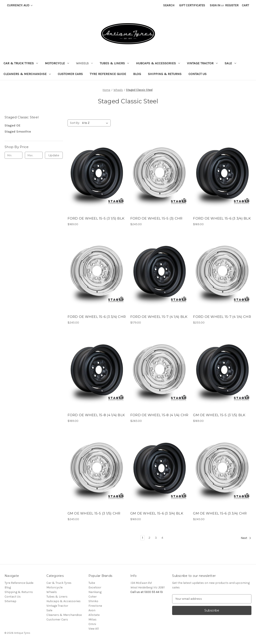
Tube (92, 583)
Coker (93, 597)
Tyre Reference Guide (108, 74)
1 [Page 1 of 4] (142, 538)
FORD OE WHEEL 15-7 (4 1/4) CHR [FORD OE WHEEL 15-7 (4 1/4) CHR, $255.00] (222, 317)
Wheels (84, 63)
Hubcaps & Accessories (158, 63)
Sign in (215, 5)
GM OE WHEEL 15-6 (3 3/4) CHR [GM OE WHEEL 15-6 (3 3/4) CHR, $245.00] (220, 513)
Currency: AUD (20, 5)
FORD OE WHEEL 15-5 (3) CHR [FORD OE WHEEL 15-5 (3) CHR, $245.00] (156, 218)
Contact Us (198, 74)
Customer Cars (70, 74)
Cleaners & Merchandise (27, 74)
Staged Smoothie (18, 131)
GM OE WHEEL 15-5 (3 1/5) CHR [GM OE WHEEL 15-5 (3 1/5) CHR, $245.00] (94, 513)
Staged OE (13, 125)
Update (54, 155)
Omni (92, 624)
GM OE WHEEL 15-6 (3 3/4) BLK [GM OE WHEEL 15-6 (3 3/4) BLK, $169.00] (157, 513)
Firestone (95, 606)
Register (232, 5)
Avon (92, 610)
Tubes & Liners (114, 63)
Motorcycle (57, 63)
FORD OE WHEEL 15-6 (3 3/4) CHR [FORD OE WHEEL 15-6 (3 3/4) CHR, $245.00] (97, 317)
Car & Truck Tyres (21, 63)
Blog (137, 74)
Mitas (92, 619)
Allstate (94, 615)
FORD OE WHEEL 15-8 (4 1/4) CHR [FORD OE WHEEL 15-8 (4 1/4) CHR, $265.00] (159, 415)
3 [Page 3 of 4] (156, 538)
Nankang (95, 592)
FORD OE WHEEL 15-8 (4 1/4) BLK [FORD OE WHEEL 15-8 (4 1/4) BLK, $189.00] (96, 415)
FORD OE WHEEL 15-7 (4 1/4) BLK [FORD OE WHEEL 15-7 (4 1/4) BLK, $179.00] (159, 317)
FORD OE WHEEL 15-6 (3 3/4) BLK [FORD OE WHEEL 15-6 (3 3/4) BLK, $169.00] (222, 218)
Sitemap (10, 601)
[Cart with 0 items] (245, 5)
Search (169, 5)
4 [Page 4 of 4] (162, 538)
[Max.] (34, 155)
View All (94, 629)
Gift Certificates (192, 5)
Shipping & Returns (165, 74)
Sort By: (75, 123)
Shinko (93, 601)
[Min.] (14, 155)
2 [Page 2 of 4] (149, 538)
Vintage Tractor (202, 63)
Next (246, 538)
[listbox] (96, 123)
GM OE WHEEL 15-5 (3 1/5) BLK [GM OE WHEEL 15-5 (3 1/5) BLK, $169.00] (219, 415)
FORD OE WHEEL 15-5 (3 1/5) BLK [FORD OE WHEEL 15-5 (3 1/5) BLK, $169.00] (96, 218)
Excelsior (95, 587)
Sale (230, 63)
